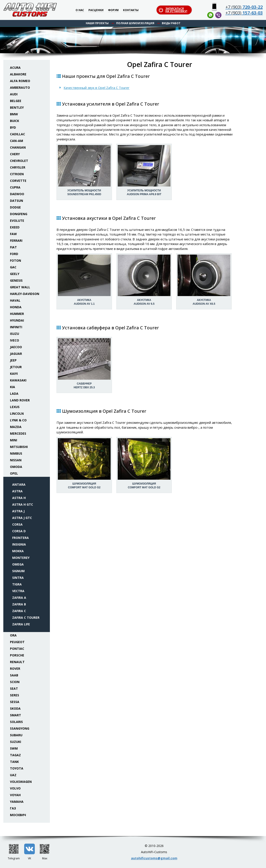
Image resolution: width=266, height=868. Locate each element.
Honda (16, 307)
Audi (14, 94)
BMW (14, 114)
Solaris (16, 722)
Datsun (17, 201)
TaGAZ (15, 755)
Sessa (15, 702)
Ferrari (16, 241)
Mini (14, 440)
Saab (14, 675)
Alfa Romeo (20, 81)
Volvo (15, 788)
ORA (13, 635)
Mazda (16, 427)
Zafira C (19, 611)
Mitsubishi (19, 447)
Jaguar (16, 354)
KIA (13, 387)
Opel (14, 473)
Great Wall (20, 287)
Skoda (15, 708)
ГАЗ (13, 808)
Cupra (15, 187)
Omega (18, 564)
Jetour (16, 367)
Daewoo (17, 194)
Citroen (17, 174)
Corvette (18, 181)
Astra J (18, 511)
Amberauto (20, 87)
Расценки (96, 10)
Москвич (18, 815)
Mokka (18, 551)
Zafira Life (21, 624)
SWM (14, 748)
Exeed (15, 227)
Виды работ (171, 23)
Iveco (15, 340)
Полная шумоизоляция (135, 23)
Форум (113, 10)
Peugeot (17, 642)
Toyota (17, 768)
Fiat (13, 247)
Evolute (17, 221)
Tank (14, 762)
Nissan (16, 460)
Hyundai (17, 320)
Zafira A (19, 598)
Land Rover (20, 400)
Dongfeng (19, 214)
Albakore (18, 74)
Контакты (131, 10)
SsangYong (20, 728)
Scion (15, 682)
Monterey (21, 558)
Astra (17, 491)
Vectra (18, 591)
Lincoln (17, 413)
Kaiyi (14, 374)
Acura (15, 68)
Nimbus (16, 453)
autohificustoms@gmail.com (154, 858)
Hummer (17, 314)
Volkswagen (21, 782)
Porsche (17, 655)
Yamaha (17, 802)
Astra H (19, 498)
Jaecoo (16, 347)
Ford (14, 254)
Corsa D (19, 531)
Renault (17, 662)
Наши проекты (97, 23)
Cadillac (18, 134)
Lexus (15, 407)
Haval (15, 300)
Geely (15, 274)
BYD (13, 127)
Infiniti (16, 327)
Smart (16, 715)
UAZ (13, 775)
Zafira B (19, 604)
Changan (18, 147)
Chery (15, 154)
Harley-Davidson (25, 294)
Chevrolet (19, 161)
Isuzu (15, 334)
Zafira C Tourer (26, 618)
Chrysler (18, 167)
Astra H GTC (23, 504)
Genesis (16, 280)
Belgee (16, 101)
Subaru (16, 735)
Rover (15, 669)
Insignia (19, 544)
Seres (15, 695)
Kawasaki (18, 380)
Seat (14, 688)
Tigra (17, 584)
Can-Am (17, 141)
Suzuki (16, 742)
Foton (16, 260)
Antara (19, 484)
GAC (13, 267)
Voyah (15, 795)
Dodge (15, 207)
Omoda (16, 467)
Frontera (21, 538)
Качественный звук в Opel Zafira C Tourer (97, 88)
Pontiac (17, 649)
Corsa (17, 524)
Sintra (18, 578)
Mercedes (18, 433)
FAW (13, 234)
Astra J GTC (22, 518)
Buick (15, 121)
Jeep (13, 360)
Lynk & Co (18, 420)
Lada (14, 394)
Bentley (17, 107)
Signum (18, 571)
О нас (80, 10)
